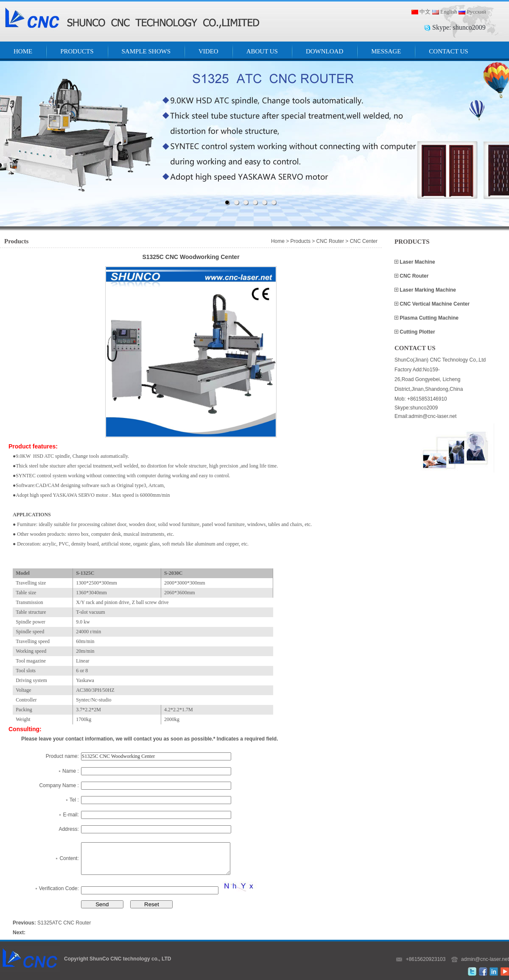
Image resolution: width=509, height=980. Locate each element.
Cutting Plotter (417, 332)
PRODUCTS (77, 51)
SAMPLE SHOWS (146, 51)
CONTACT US (448, 51)
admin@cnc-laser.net (485, 959)
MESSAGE (386, 51)
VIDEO (208, 51)
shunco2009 (469, 27)
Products (301, 241)
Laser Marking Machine (427, 290)
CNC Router (413, 276)
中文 (425, 12)
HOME (23, 51)
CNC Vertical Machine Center (434, 304)
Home (278, 241)
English (449, 12)
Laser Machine (417, 262)
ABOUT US (262, 51)
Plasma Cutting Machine (428, 318)
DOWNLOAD (324, 51)
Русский (476, 12)
